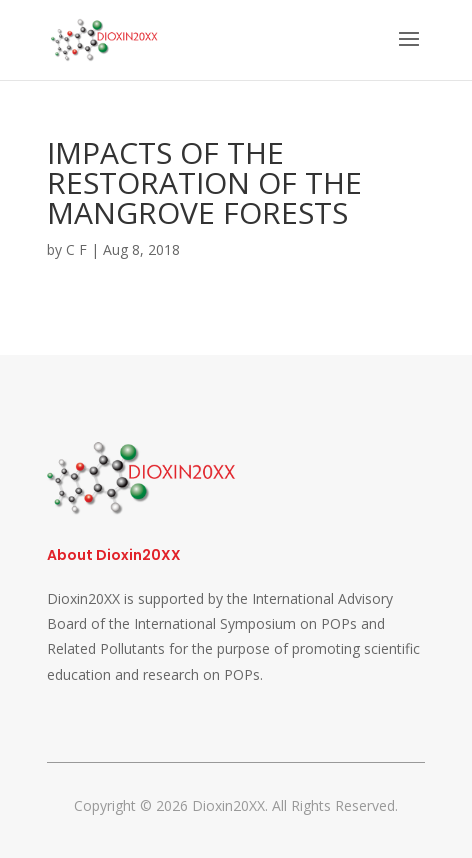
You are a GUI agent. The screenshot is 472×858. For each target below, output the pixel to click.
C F (76, 249)
